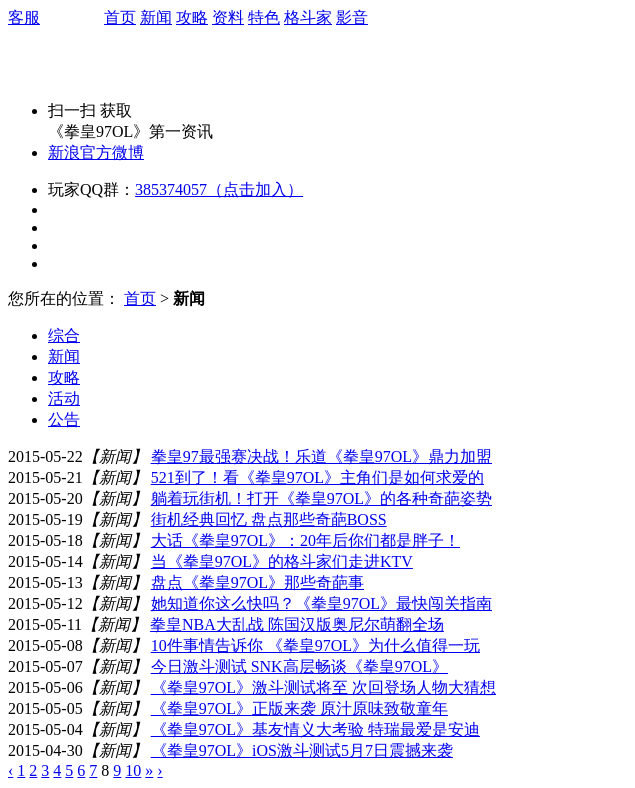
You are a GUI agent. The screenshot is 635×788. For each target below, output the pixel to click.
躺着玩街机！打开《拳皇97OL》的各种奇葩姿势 (321, 498)
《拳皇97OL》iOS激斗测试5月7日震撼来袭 (302, 750)
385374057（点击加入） (219, 189)
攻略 (192, 17)
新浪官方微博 (96, 152)
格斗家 (308, 17)
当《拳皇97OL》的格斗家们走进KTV (282, 561)
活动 (64, 398)
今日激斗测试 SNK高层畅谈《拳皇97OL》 (299, 666)
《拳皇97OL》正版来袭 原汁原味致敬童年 (299, 708)
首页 (120, 17)
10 (133, 770)
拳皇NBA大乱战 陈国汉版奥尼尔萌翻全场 (297, 624)
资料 (228, 17)
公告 (64, 419)
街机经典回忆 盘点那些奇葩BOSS (269, 519)
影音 (352, 17)
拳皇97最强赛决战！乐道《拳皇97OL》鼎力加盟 (321, 456)
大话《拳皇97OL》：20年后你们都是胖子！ (305, 540)
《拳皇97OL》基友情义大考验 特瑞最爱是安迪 (315, 729)
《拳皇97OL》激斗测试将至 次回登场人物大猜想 (323, 687)
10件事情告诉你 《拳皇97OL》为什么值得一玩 (315, 645)
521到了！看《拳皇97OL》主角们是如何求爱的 (317, 477)
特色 (264, 17)
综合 (64, 335)
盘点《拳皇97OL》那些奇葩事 (257, 582)
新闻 (156, 17)
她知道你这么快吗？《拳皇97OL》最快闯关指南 (321, 603)
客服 (24, 17)
